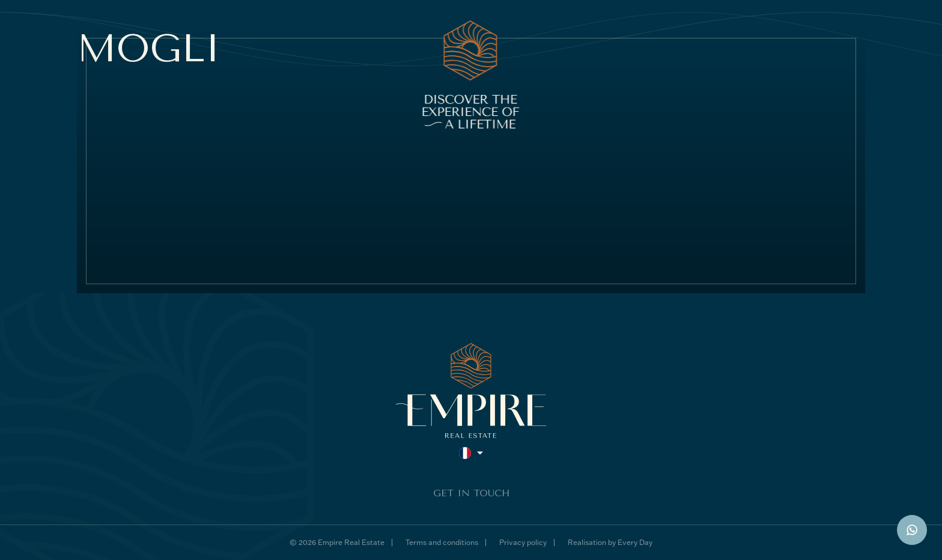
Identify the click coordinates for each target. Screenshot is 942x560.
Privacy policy (523, 542)
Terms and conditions (442, 542)
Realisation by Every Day (610, 542)
